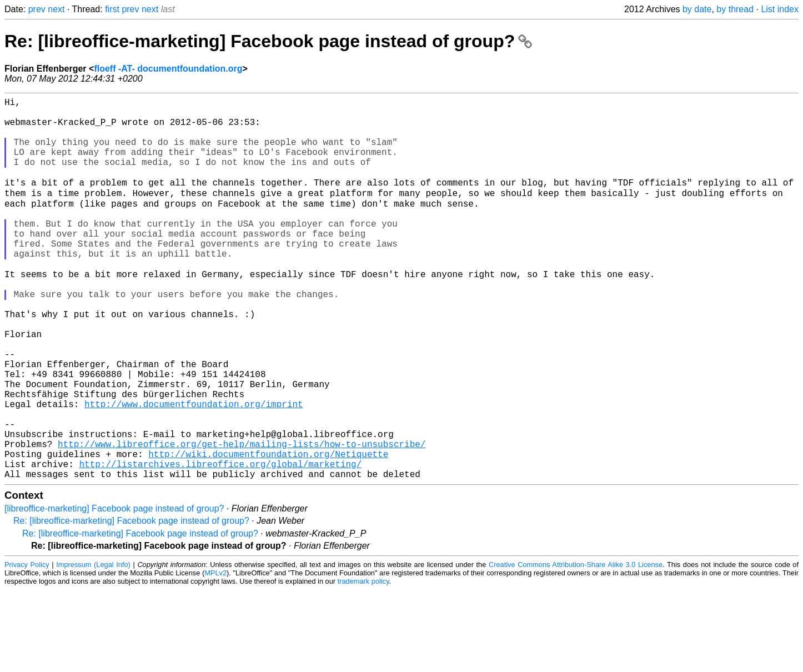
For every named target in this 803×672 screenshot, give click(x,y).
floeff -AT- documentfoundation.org (168, 69)
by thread (735, 9)
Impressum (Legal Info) (93, 647)
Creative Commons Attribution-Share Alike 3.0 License (576, 647)
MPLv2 (215, 655)
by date (697, 9)
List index (780, 9)
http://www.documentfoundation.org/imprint (194, 470)
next (56, 9)
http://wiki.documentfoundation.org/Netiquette (268, 531)
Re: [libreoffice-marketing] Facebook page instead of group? (268, 41)
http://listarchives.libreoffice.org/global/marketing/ (220, 544)
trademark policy (363, 663)
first (112, 9)
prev (37, 9)
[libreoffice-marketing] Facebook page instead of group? (114, 591)
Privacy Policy (27, 647)
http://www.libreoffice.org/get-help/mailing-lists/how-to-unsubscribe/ (242, 519)
